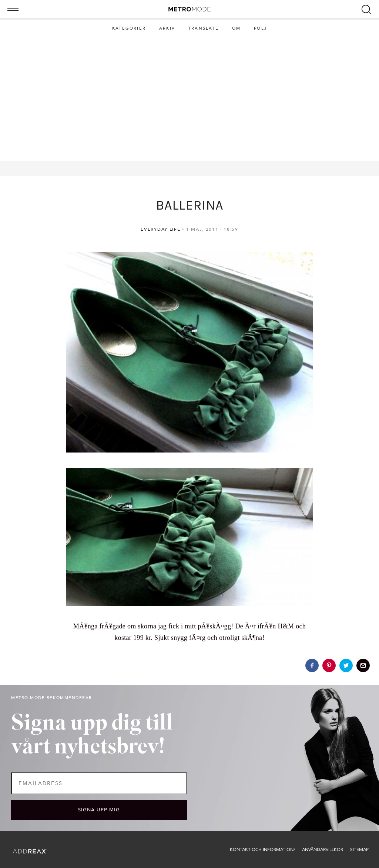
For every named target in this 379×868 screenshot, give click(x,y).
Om (236, 28)
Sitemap (359, 849)
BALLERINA (189, 205)
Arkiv (167, 28)
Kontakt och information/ (262, 849)
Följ (260, 28)
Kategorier (129, 28)
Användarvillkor (323, 849)
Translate (204, 28)
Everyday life (160, 229)
